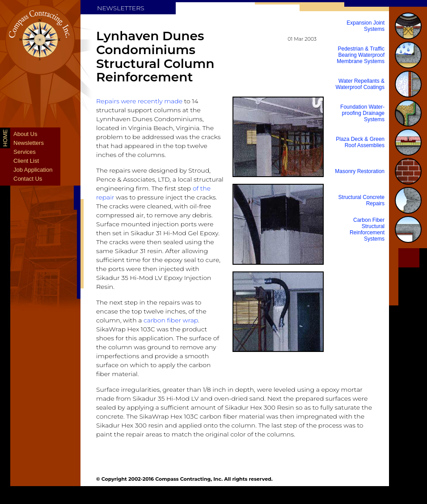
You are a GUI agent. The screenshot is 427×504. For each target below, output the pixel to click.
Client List (26, 161)
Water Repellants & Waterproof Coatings (360, 84)
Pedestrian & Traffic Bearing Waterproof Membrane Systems (361, 55)
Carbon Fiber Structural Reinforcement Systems (367, 229)
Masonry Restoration (360, 171)
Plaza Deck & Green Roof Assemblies (360, 142)
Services (25, 152)
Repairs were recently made (139, 101)
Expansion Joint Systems (366, 26)
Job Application (33, 170)
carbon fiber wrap (171, 320)
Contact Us (28, 179)
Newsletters (29, 143)
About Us (25, 134)
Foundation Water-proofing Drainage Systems (362, 113)
